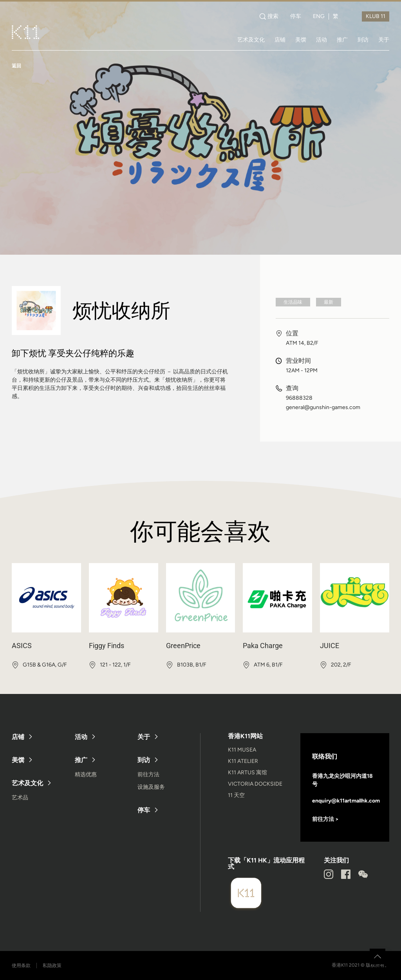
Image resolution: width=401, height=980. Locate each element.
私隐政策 (52, 966)
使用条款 (21, 966)
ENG (319, 16)
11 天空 (236, 795)
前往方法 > (325, 819)
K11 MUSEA (242, 750)
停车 (296, 16)
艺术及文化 (251, 40)
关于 (384, 40)
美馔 (301, 40)
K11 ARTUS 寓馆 (247, 773)
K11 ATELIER (243, 761)
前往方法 (148, 774)
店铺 (280, 40)
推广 (342, 40)
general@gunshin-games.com (323, 408)
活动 (322, 40)
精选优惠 (86, 774)
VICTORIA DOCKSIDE (255, 784)
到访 (363, 40)
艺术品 (20, 798)
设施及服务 (151, 787)
